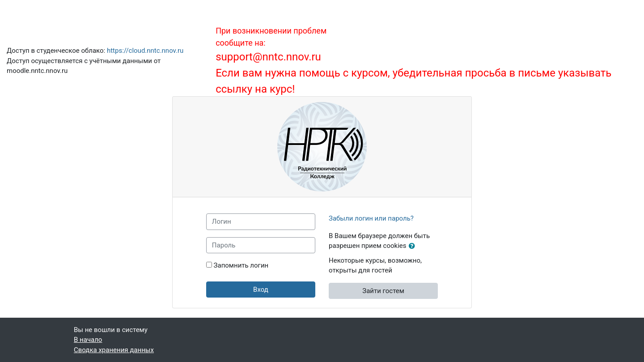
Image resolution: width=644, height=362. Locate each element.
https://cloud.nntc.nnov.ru (145, 51)
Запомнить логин (241, 265)
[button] (414, 246)
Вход (261, 290)
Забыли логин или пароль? (371, 218)
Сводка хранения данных (114, 350)
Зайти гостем (383, 291)
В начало (88, 340)
